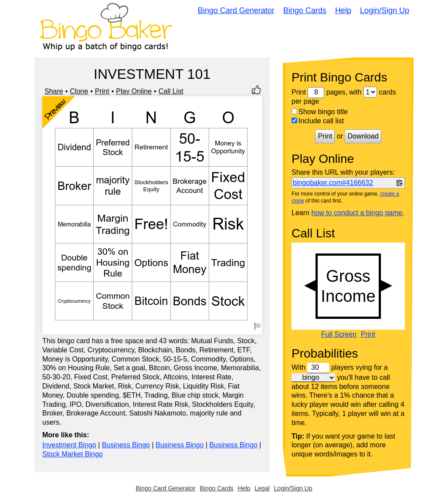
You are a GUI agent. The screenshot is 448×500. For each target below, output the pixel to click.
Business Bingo (126, 445)
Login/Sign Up (385, 10)
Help (343, 10)
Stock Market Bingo (73, 454)
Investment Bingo (69, 445)
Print (102, 91)
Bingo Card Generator (236, 10)
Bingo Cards (305, 10)
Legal (262, 488)
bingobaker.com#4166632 (333, 183)
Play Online (134, 91)
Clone (79, 91)
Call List (171, 91)
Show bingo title (320, 112)
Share (54, 91)
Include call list (318, 121)
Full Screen (339, 334)
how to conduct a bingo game (357, 213)
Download (363, 136)
